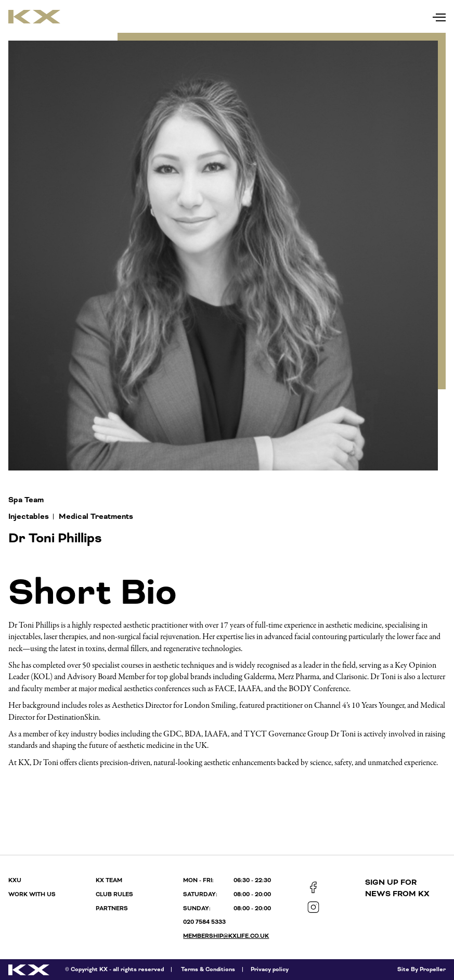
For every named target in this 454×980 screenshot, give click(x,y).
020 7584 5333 (204, 922)
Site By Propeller (421, 969)
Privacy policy (270, 969)
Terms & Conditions (208, 969)
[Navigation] (439, 15)
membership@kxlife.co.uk (226, 936)
